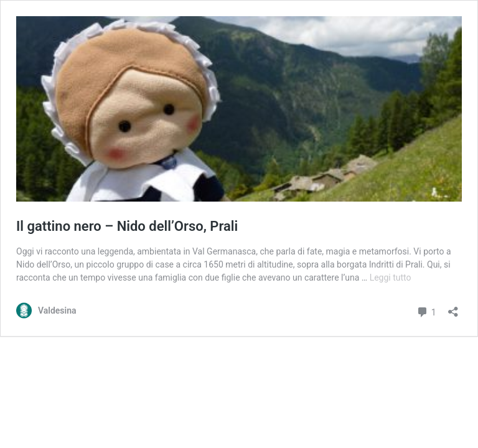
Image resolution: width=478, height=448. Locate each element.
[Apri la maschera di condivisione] (453, 308)
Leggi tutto (391, 278)
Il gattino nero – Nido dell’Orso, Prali (127, 226)
